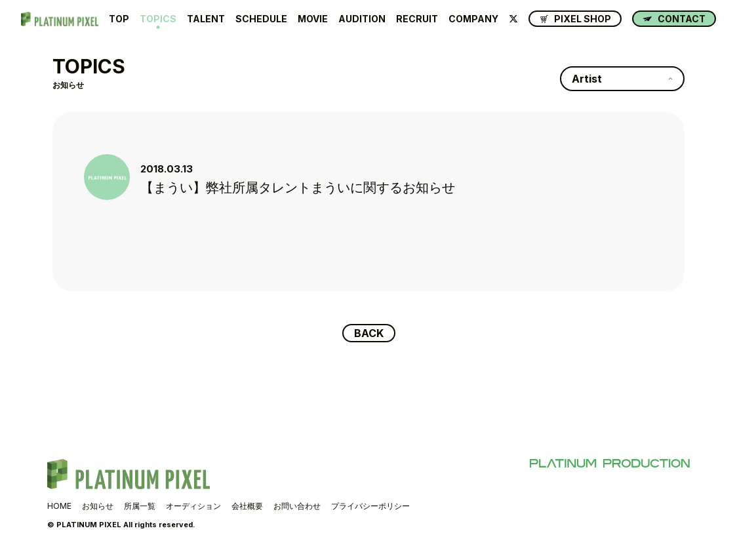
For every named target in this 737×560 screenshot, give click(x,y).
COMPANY (473, 19)
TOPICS (158, 19)
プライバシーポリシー (370, 506)
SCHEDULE (261, 19)
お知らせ (98, 506)
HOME (59, 506)
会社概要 (247, 506)
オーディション (193, 506)
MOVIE (313, 19)
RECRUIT (417, 19)
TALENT (206, 19)
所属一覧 (140, 506)
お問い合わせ (297, 506)
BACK (369, 333)
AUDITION (362, 19)
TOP (119, 19)
